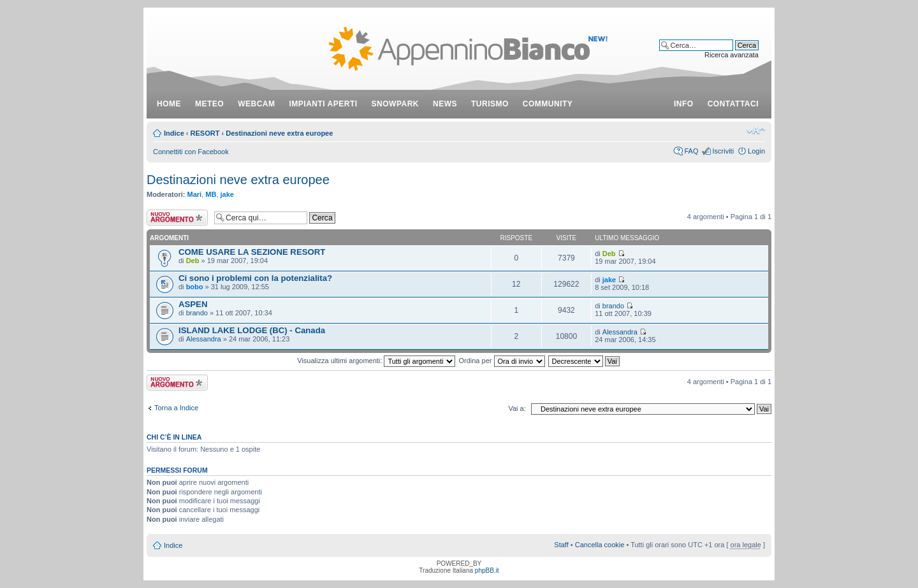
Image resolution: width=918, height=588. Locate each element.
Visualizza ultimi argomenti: (376, 361)
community (548, 104)
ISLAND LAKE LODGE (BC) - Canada (252, 330)
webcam (256, 104)
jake (227, 194)
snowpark (395, 104)
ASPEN (193, 304)
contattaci (733, 104)
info (684, 104)
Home (169, 104)
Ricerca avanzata (732, 55)
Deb (193, 261)
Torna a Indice (176, 408)
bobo (195, 287)
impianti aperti (324, 104)
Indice (174, 133)
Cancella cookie (600, 545)
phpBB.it (487, 570)
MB (211, 194)
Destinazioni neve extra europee (279, 133)
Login (756, 151)
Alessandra (204, 339)
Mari (195, 194)
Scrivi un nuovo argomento (177, 218)
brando (197, 313)
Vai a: (517, 408)
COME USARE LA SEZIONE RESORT (252, 252)
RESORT (205, 133)
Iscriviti (723, 151)
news (445, 104)
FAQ (691, 151)
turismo (490, 104)
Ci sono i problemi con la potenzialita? (255, 278)
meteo (209, 104)
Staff (561, 545)
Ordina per (501, 361)
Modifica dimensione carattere (756, 131)
